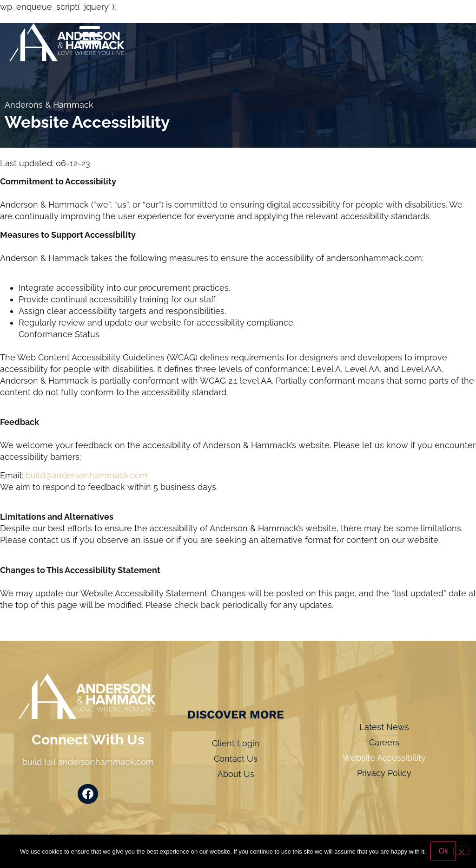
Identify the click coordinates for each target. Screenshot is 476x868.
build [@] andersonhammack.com (88, 762)
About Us (236, 774)
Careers (384, 742)
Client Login (236, 743)
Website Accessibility (384, 758)
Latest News (384, 727)
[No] (461, 851)
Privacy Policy (384, 773)
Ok (443, 851)
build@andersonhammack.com (87, 475)
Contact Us (236, 759)
